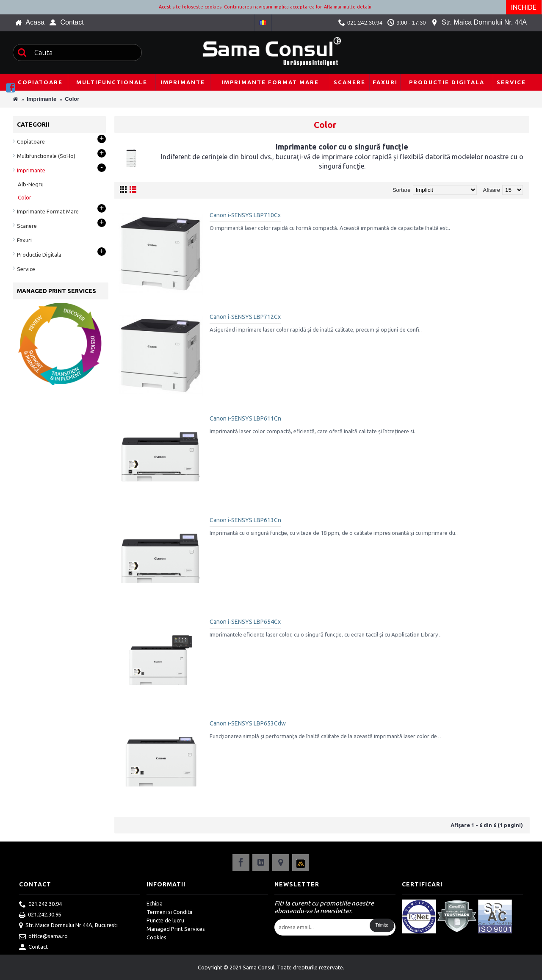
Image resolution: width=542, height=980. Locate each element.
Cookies (156, 937)
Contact (33, 947)
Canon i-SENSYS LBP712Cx (245, 317)
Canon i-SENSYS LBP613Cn (245, 520)
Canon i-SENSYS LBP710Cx (245, 215)
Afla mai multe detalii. (348, 7)
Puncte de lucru (165, 920)
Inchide (524, 7)
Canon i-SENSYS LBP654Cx (245, 622)
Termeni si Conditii (169, 912)
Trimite (382, 925)
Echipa (155, 903)
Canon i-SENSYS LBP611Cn (245, 418)
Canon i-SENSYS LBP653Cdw (248, 723)
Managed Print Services (176, 929)
